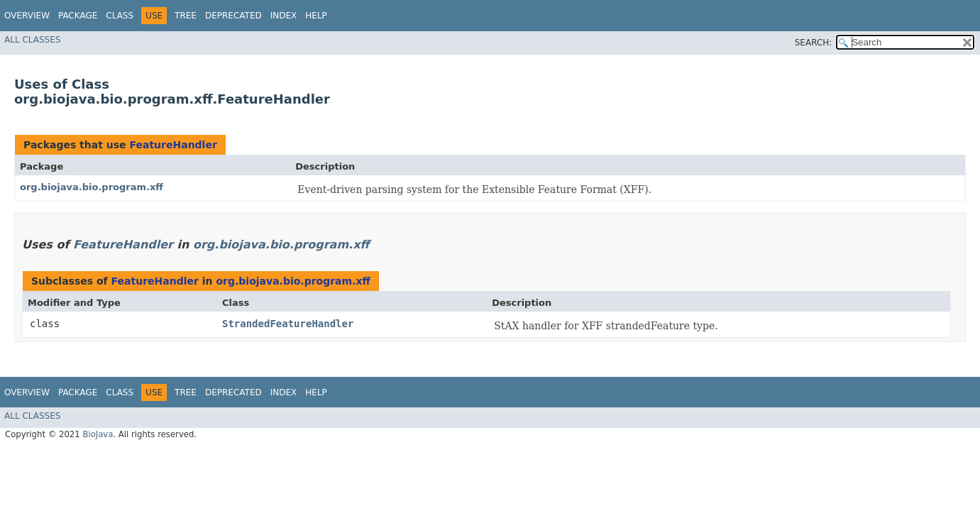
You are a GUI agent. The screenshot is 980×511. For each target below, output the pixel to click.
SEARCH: (814, 43)
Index (284, 16)
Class (120, 16)
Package (78, 16)
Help (316, 16)
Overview (27, 16)
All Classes (32, 40)
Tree (186, 16)
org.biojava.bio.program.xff (92, 187)
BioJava (98, 434)
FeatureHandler (173, 145)
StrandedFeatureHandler (288, 324)
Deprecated (233, 16)
